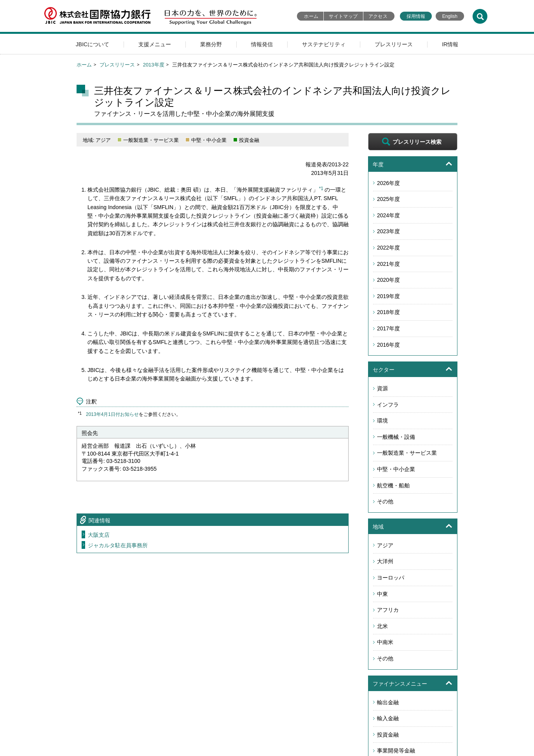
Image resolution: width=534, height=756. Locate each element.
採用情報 (416, 16)
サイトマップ (343, 16)
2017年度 (388, 328)
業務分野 (211, 44)
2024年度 (388, 215)
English (450, 16)
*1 (321, 189)
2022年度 (388, 248)
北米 (382, 626)
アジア (385, 545)
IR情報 (450, 44)
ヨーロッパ (391, 578)
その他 (385, 501)
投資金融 (388, 735)
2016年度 (388, 345)
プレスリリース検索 (417, 142)
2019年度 (388, 296)
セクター (384, 370)
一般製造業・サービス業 (407, 453)
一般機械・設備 (396, 437)
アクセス (378, 16)
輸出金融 (388, 702)
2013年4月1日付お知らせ (112, 414)
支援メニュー (155, 44)
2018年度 (388, 312)
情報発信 (262, 44)
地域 (378, 527)
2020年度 (388, 280)
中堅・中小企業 (396, 469)
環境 (382, 421)
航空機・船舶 (393, 485)
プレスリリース (394, 44)
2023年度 (388, 231)
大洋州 (385, 561)
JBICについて (92, 44)
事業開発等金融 (396, 751)
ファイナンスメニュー (400, 684)
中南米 (385, 642)
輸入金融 (388, 718)
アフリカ (388, 610)
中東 (382, 594)
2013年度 (154, 65)
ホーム (311, 16)
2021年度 (388, 264)
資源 (382, 388)
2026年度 (388, 183)
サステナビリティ (324, 44)
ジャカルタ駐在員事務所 (118, 545)
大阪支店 (99, 535)
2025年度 (388, 199)
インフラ (388, 405)
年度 (378, 164)
